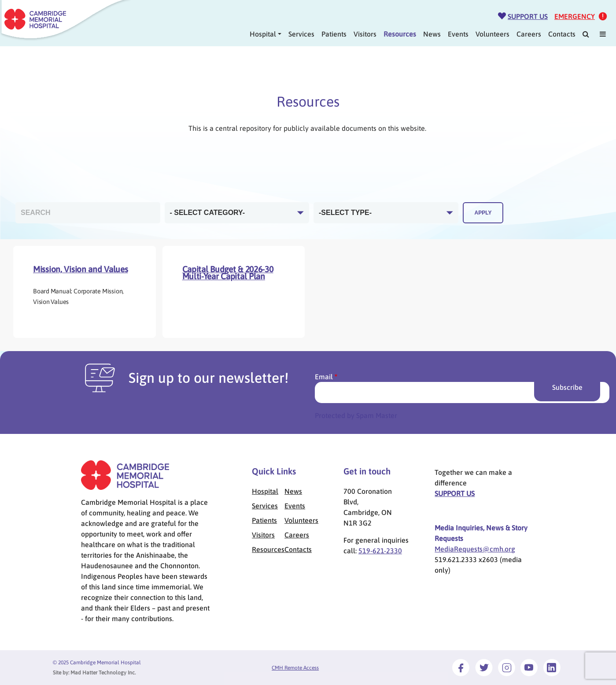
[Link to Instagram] (507, 667)
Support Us (528, 16)
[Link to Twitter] (484, 667)
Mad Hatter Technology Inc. (103, 673)
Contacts (562, 34)
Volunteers (492, 34)
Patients (334, 34)
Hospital (263, 34)
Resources (400, 34)
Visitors (365, 34)
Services (301, 34)
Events (458, 34)
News (432, 34)
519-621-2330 (380, 551)
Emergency (575, 16)
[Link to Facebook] (461, 667)
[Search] (586, 34)
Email (324, 377)
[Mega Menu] (603, 34)
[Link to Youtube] (529, 667)
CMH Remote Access (295, 668)
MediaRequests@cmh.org (475, 549)
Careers (529, 34)
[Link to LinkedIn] (552, 667)
